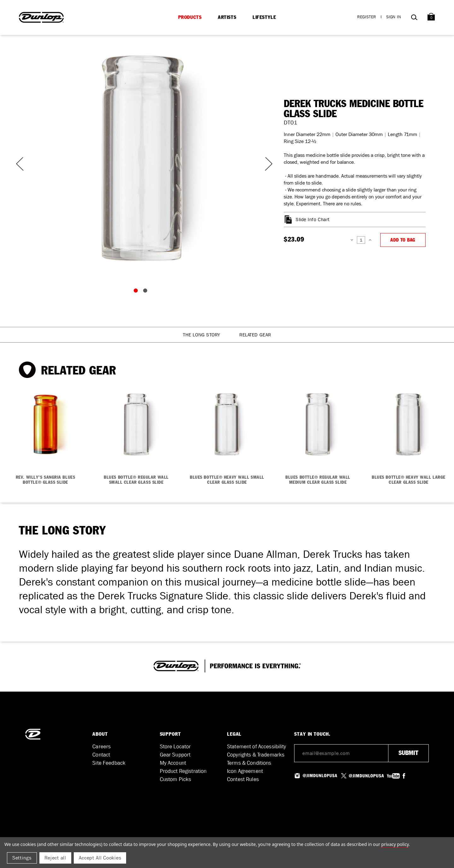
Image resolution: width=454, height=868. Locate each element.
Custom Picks (176, 779)
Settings (22, 858)
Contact (101, 755)
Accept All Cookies (100, 858)
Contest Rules (243, 779)
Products (190, 17)
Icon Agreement (245, 771)
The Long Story (202, 335)
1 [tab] (137, 292)
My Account (173, 763)
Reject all (55, 858)
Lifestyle (264, 17)
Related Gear (255, 335)
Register (367, 17)
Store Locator (175, 747)
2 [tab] (147, 292)
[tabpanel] (142, 157)
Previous (19, 164)
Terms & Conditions (249, 763)
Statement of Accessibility (257, 747)
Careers (102, 747)
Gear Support (175, 755)
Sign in (394, 17)
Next (265, 164)
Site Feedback (109, 763)
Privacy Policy (395, 844)
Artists (227, 17)
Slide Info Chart (313, 220)
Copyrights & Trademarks (256, 755)
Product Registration (183, 771)
